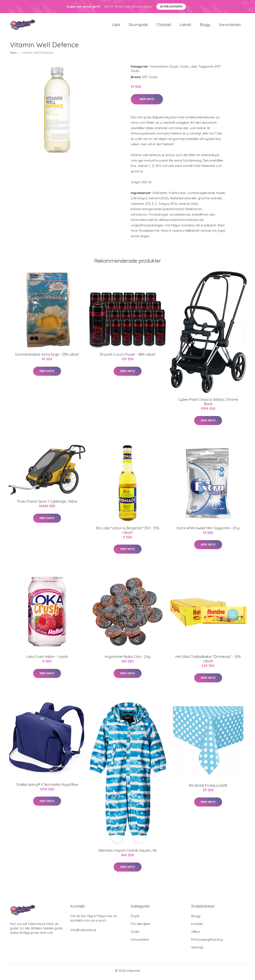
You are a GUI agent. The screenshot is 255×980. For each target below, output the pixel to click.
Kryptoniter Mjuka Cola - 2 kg (128, 659)
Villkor (196, 934)
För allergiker (141, 926)
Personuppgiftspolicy (207, 942)
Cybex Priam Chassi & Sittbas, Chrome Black (208, 404)
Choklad (164, 26)
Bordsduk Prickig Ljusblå (208, 787)
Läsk (116, 26)
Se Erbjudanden (171, 6)
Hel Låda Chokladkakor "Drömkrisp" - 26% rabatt (208, 661)
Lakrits (185, 26)
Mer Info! (147, 101)
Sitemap (197, 949)
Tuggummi (206, 69)
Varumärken (230, 26)
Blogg (205, 26)
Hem (13, 55)
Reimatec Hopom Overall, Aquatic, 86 (127, 852)
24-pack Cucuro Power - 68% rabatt (128, 357)
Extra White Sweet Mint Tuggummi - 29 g (208, 530)
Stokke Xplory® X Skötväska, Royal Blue (47, 787)
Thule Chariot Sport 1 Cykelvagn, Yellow (47, 504)
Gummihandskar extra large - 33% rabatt (47, 357)
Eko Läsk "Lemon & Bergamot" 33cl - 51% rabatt (127, 532)
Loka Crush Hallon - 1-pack (47, 659)
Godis (184, 69)
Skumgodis (138, 26)
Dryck (174, 69)
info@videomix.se (83, 932)
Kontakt (197, 926)
